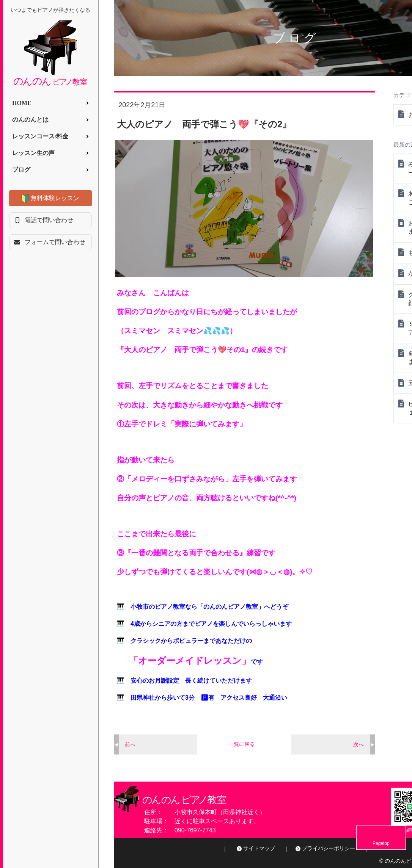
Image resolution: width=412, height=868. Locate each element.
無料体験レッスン (55, 198)
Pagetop (393, 843)
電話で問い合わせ (49, 220)
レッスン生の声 (33, 153)
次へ (359, 744)
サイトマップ (259, 848)
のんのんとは (30, 120)
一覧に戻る (242, 744)
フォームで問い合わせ (55, 242)
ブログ (21, 170)
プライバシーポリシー (329, 848)
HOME (22, 103)
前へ (130, 744)
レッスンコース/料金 (40, 136)
